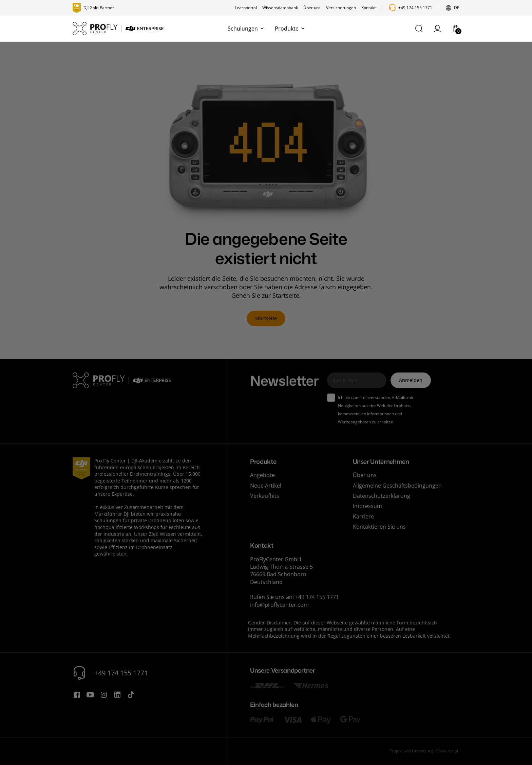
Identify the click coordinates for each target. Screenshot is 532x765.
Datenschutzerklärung (382, 496)
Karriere (363, 516)
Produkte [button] (290, 29)
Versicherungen (341, 8)
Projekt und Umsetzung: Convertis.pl (424, 751)
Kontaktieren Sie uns (379, 527)
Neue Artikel (266, 486)
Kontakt (368, 8)
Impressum (367, 506)
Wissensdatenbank (280, 8)
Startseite (266, 318)
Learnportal (246, 8)
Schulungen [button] (246, 29)
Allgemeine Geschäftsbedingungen (397, 486)
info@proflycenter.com (279, 605)
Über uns (312, 8)
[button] (419, 29)
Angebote (262, 475)
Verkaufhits (265, 496)
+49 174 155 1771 (415, 8)
